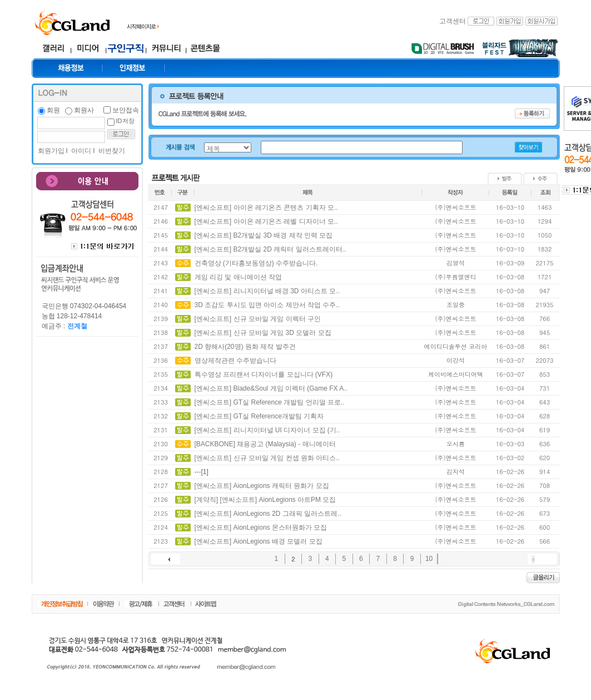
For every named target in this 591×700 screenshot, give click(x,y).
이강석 (456, 360)
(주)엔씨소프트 (455, 207)
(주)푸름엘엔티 (455, 277)
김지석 (456, 472)
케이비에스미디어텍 (456, 374)
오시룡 (456, 444)
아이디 (80, 151)
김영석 (456, 263)
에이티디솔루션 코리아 (456, 346)
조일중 (456, 305)
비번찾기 (111, 151)
